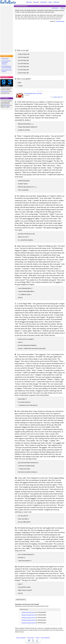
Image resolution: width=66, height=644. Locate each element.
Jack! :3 (20, 584)
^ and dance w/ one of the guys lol (27, 405)
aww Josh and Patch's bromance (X (28, 463)
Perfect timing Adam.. (24, 181)
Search (33, 641)
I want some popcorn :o (24, 561)
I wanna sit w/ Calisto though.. (26, 466)
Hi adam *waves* (22, 184)
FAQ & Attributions (45, 638)
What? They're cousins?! (24, 590)
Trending (37, 641)
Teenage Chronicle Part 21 (29, 615)
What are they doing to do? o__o (27, 187)
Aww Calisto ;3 (22, 399)
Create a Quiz (57, 97)
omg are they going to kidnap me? (27, 127)
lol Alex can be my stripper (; (25, 339)
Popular (50, 2)
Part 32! (20, 593)
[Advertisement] (40, 35)
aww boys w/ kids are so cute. (26, 234)
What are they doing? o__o (25, 124)
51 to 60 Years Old (23, 70)
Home (29, 641)
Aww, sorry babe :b (23, 519)
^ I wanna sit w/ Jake (23, 469)
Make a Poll (36, 2)
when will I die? (5, 91)
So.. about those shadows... (25, 240)
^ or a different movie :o (24, 295)
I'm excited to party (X (24, 402)
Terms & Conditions (21, 638)
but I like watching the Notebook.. (27, 345)
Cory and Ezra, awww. (24, 587)
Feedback (63, 8)
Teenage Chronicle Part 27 (29, 618)
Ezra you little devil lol (24, 522)
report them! (7, 105)
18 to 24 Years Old (23, 57)
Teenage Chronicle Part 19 (29, 623)
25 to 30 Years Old (23, 60)
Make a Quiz (29, 2)
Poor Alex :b (21, 558)
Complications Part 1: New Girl (34, 93)
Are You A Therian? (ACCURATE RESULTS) (6, 62)
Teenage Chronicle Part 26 (29, 612)
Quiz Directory (44, 2)
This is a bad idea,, (23, 190)
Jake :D (20, 342)
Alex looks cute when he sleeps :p (27, 472)
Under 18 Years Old (23, 54)
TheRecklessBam (60, 21)
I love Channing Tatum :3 (25, 288)
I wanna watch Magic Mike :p (26, 291)
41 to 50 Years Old (23, 67)
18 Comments (55, 8)
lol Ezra (20, 298)
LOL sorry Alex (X (22, 516)
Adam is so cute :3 (23, 237)
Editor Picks (56, 2)
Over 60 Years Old (23, 73)
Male (19, 83)
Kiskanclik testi (5, 59)
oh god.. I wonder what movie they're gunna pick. (31, 348)
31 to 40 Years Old (23, 64)
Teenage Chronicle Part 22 (29, 620)
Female (20, 86)
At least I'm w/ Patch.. (24, 130)
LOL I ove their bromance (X (25, 554)
